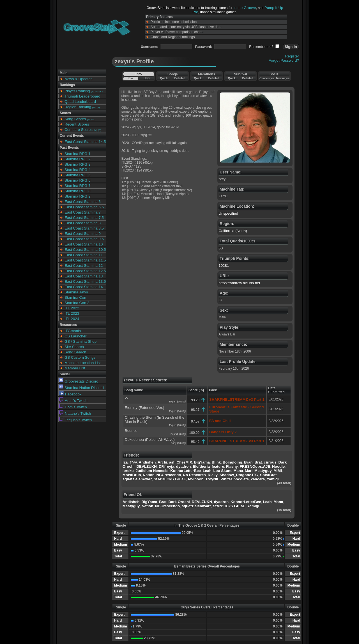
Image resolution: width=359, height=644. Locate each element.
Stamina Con (75, 297)
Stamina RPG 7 (78, 186)
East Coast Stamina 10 (84, 244)
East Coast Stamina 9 (83, 234)
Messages (283, 78)
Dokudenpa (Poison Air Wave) (150, 440)
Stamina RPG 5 (78, 175)
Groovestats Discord (79, 381)
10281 (224, 266)
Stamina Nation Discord (81, 388)
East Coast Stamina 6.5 (84, 207)
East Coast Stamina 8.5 (84, 228)
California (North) (233, 231)
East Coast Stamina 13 (84, 276)
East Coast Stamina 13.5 (85, 282)
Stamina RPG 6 (78, 180)
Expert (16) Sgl (178, 402)
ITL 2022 (72, 308)
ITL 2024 (72, 319)
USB (147, 78)
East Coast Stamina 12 (84, 266)
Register (292, 56)
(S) (97, 91)
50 (221, 248)
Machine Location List (83, 363)
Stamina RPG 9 (78, 196)
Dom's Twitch (73, 407)
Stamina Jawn (76, 292)
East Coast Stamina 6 (83, 202)
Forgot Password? (284, 60)
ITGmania (73, 331)
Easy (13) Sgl (178, 443)
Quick (164, 78)
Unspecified (228, 213)
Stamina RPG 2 (78, 159)
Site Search (74, 347)
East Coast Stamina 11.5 (85, 260)
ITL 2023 (72, 313)
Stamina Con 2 (77, 303)
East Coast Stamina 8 (83, 223)
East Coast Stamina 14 (84, 287)
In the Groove (245, 8)
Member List (75, 368)
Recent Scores (77, 124)
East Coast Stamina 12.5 (85, 271)
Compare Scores (79, 130)
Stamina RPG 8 (78, 191)
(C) (101, 91)
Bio (131, 78)
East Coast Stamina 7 (83, 212)
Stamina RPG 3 (78, 164)
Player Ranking (77, 91)
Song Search (75, 352)
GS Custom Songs (80, 357)
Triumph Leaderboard (82, 96)
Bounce (131, 431)
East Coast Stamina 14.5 (85, 142)
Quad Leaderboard (80, 102)
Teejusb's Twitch (75, 420)
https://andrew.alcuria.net (239, 283)
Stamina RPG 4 (78, 170)
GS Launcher (76, 336)
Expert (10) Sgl (178, 425)
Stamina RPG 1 (78, 154)
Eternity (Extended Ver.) (145, 408)
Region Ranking (78, 107)
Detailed (180, 78)
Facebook (70, 394)
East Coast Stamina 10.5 (85, 250)
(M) (93, 91)
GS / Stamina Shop (80, 341)
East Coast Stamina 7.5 (84, 218)
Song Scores (75, 119)
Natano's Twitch (75, 413)
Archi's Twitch (73, 401)
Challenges (267, 78)
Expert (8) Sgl (178, 434)
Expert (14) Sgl (178, 411)
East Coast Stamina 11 (84, 255)
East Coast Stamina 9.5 (84, 239)
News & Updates (78, 79)
